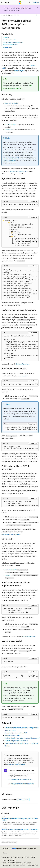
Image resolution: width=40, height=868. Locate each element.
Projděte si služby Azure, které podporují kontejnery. (22, 738)
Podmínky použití (6, 865)
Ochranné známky (19, 865)
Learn (3, 15)
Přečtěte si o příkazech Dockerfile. (16, 741)
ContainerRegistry (29, 636)
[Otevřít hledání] (30, 3)
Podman (8, 130)
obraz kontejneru (19, 71)
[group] (20, 205)
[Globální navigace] (2, 3)
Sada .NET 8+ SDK (11, 103)
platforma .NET (12, 15)
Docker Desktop (10, 124)
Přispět (33, 857)
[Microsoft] (20, 3)
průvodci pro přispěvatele (17, 764)
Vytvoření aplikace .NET (10, 40)
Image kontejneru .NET (12, 735)
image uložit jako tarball (11, 158)
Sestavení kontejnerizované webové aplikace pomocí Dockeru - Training (20, 819)
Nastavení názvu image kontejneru (13, 42)
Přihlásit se (35, 2)
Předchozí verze (18, 857)
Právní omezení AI (7, 857)
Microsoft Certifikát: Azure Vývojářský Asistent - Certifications (19, 830)
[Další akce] (37, 15)
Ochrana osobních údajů (8, 860)
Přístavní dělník (10, 570)
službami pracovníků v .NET (19, 171)
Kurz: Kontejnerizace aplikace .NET (16, 733)
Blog (26, 857)
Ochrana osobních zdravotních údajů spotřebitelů (16, 863)
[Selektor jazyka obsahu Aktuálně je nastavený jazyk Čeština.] (5, 849)
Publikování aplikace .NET (10, 45)
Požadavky (6, 37)
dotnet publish (23, 376)
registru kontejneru (10, 160)
